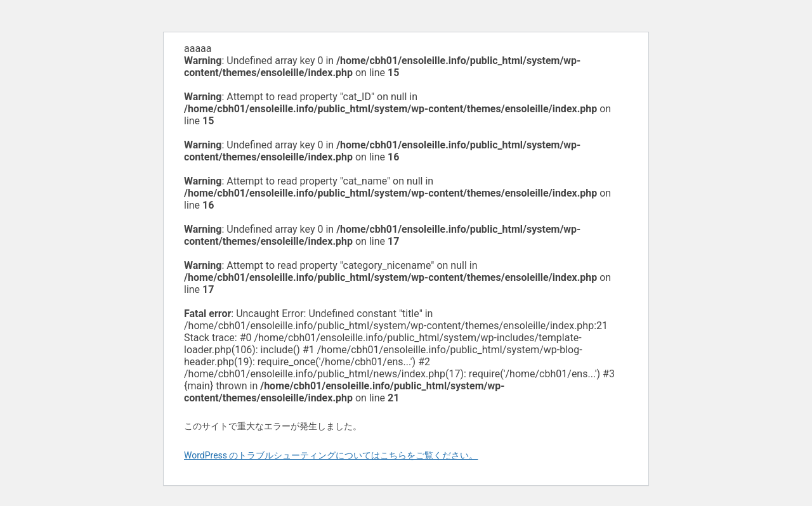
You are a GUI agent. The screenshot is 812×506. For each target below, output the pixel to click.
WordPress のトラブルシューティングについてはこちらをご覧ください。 (331, 455)
